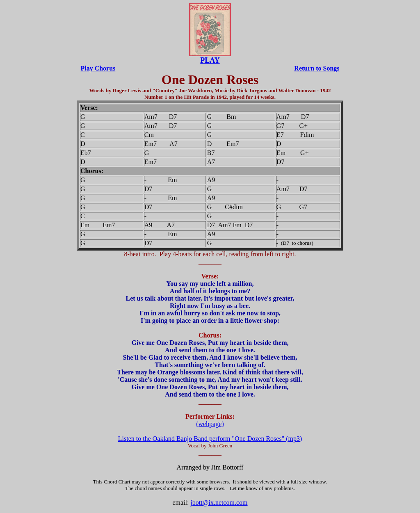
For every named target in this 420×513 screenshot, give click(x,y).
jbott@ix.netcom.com (219, 503)
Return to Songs (317, 68)
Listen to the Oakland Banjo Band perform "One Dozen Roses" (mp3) (210, 439)
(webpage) (210, 424)
